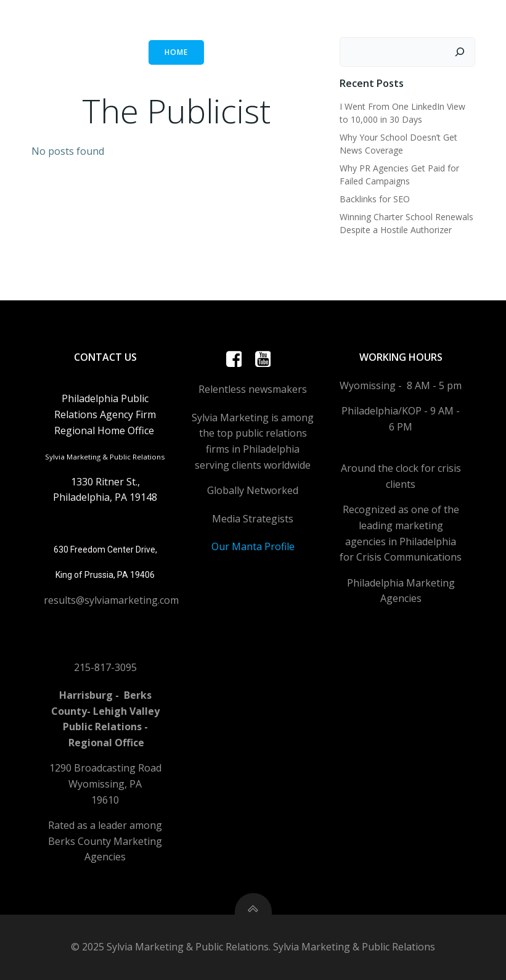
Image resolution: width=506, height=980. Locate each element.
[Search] (460, 52)
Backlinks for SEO (375, 199)
